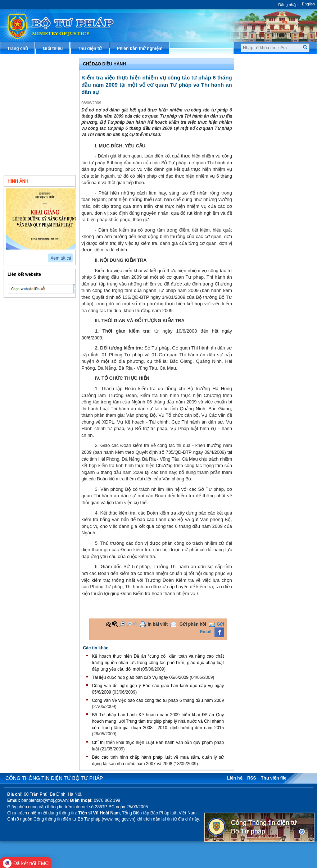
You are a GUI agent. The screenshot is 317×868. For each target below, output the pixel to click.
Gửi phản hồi (193, 624)
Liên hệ (235, 778)
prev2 (8, 255)
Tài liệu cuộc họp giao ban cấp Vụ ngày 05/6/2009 (140, 677)
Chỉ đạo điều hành (31, 64)
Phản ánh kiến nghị (266, 219)
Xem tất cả (61, 258)
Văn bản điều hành (266, 93)
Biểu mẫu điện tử (264, 171)
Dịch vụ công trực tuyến (271, 141)
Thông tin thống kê (266, 207)
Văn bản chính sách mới (37, 76)
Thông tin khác (28, 165)
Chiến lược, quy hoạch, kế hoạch (273, 156)
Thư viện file (274, 778)
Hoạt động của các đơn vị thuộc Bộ (38, 102)
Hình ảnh (18, 181)
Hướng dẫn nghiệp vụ (269, 105)
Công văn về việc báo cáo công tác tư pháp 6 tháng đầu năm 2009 (158, 700)
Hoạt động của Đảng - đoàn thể (40, 139)
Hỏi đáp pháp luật (265, 117)
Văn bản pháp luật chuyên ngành (273, 79)
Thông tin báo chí (264, 129)
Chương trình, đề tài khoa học (277, 195)
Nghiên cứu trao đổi (33, 154)
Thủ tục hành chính (266, 64)
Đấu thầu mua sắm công (272, 183)
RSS (252, 778)
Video (59, 181)
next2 (16, 255)
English (308, 4)
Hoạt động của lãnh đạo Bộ (40, 87)
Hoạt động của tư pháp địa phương (39, 120)
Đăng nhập (288, 5)
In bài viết (158, 624)
